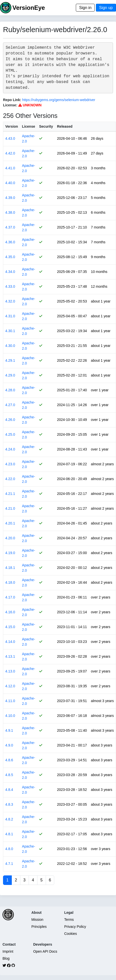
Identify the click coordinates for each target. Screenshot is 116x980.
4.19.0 (10, 553)
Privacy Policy (75, 927)
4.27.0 (10, 405)
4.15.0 (10, 627)
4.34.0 (10, 272)
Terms (69, 920)
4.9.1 (9, 730)
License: (10, 105)
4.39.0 (10, 198)
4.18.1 (10, 568)
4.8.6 (9, 760)
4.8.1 (9, 834)
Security (46, 126)
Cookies (71, 934)
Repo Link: (12, 100)
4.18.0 (10, 582)
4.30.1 (10, 331)
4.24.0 (10, 449)
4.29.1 (10, 360)
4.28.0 (10, 390)
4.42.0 (10, 153)
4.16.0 (10, 612)
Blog (6, 958)
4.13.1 (10, 656)
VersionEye (28, 8)
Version (12, 126)
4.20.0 (10, 538)
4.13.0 (10, 671)
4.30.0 (10, 346)
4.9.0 (9, 745)
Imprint (8, 951)
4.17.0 (10, 597)
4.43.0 (10, 138)
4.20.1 (10, 523)
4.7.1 (9, 864)
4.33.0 (10, 286)
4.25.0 (10, 434)
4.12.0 (10, 686)
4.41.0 (10, 168)
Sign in (85, 8)
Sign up (106, 8)
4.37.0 (10, 227)
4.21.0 (10, 508)
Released (65, 126)
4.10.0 (10, 716)
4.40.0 (10, 183)
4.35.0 (10, 257)
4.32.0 (10, 301)
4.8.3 (9, 804)
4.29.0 (10, 375)
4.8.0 (9, 849)
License (29, 126)
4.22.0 (10, 479)
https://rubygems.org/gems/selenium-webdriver (59, 100)
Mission (37, 920)
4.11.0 (10, 701)
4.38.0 (10, 212)
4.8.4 (9, 790)
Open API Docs (45, 951)
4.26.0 (10, 420)
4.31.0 (10, 316)
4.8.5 (9, 775)
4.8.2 (9, 819)
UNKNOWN (30, 105)
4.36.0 (10, 242)
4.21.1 (10, 494)
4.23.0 (10, 464)
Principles (39, 927)
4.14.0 (10, 642)
